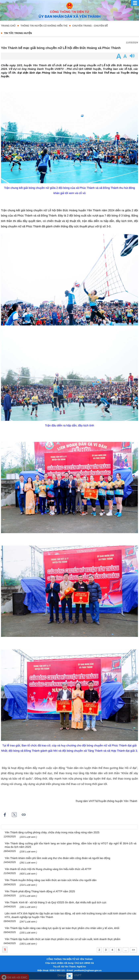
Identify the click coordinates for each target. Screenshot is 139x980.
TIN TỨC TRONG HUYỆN (18, 33)
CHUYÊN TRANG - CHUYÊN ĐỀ (90, 26)
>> (133, 950)
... (126, 950)
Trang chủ (8, 26)
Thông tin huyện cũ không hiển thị (44, 26)
